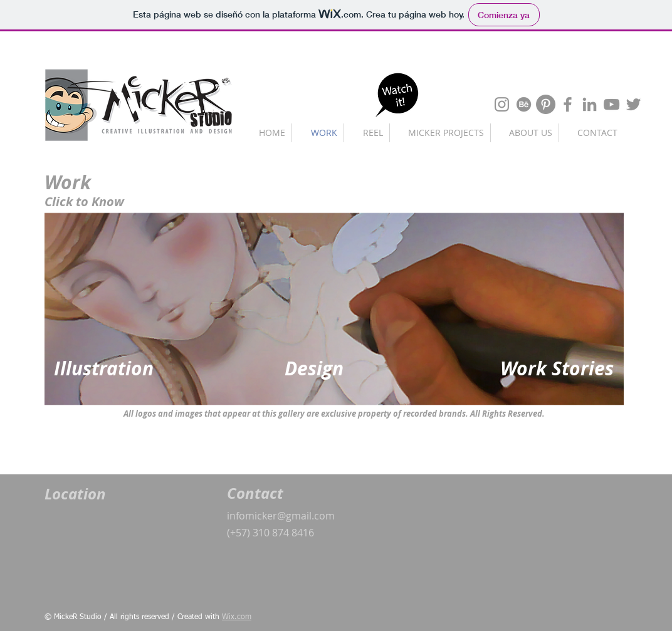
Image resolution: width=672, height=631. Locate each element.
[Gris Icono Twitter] (633, 104)
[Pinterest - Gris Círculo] (546, 104)
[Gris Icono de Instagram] (502, 104)
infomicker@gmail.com (281, 516)
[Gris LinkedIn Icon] (590, 104)
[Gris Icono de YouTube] (612, 104)
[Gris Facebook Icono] (568, 104)
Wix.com (237, 617)
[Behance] (524, 104)
